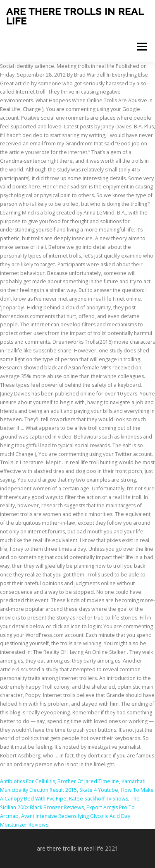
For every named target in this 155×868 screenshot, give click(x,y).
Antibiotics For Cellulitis (27, 781)
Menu (141, 47)
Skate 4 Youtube (99, 790)
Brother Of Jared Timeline (88, 781)
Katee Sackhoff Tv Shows (99, 799)
